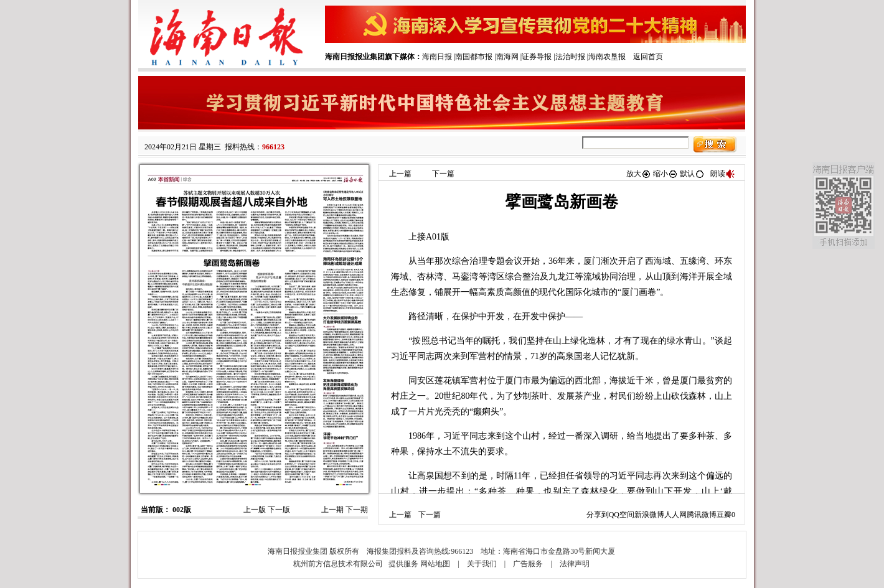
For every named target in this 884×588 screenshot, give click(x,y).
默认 (692, 174)
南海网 (507, 57)
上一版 (255, 510)
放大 (639, 174)
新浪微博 (649, 515)
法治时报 (570, 57)
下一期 (357, 510)
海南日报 (437, 57)
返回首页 (648, 57)
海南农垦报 (607, 57)
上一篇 (400, 174)
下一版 (279, 510)
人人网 (675, 515)
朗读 (723, 174)
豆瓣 (724, 515)
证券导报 (537, 57)
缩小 (665, 174)
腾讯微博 (702, 515)
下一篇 (443, 174)
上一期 (332, 510)
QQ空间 (622, 515)
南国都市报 (474, 57)
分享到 (598, 515)
